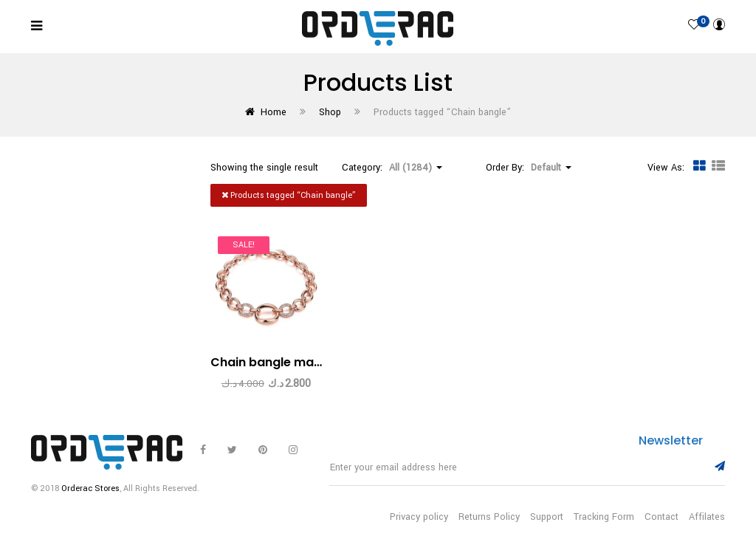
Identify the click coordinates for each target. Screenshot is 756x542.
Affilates (707, 517)
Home (274, 112)
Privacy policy (419, 517)
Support (547, 517)
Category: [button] (392, 168)
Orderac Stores (90, 488)
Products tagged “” (289, 195)
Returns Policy (489, 517)
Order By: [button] (529, 168)
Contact (661, 517)
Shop (330, 112)
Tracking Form (604, 517)
